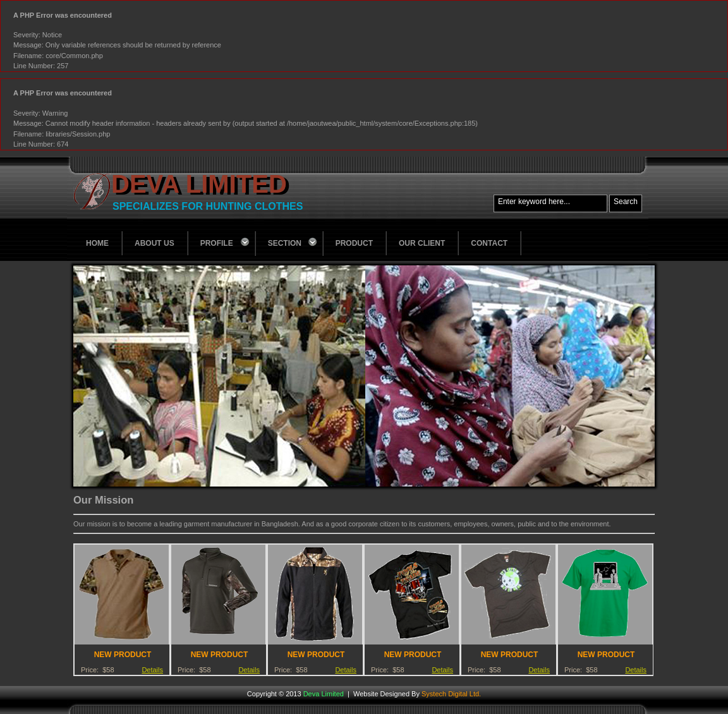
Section (294, 242)
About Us (155, 243)
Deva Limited (199, 184)
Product (354, 243)
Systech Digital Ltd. (451, 694)
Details (152, 670)
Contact (489, 243)
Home (97, 243)
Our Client (422, 243)
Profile (226, 242)
